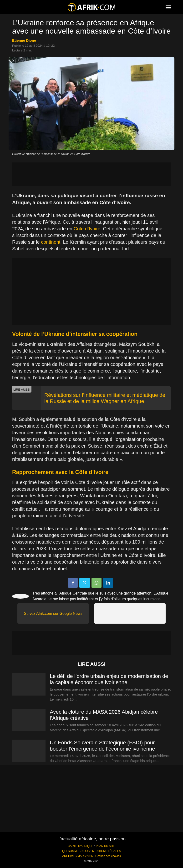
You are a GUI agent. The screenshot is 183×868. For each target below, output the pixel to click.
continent (51, 242)
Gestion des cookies (108, 856)
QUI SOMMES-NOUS (76, 851)
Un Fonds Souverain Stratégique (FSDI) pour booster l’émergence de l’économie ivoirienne (102, 746)
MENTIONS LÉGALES (107, 851)
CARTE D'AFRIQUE (80, 846)
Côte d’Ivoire (87, 229)
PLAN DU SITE (105, 846)
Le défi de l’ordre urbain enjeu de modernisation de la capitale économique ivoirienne (109, 679)
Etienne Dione (24, 40)
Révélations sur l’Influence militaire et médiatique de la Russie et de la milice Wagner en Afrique (105, 398)
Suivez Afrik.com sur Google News (53, 613)
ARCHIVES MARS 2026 (77, 856)
